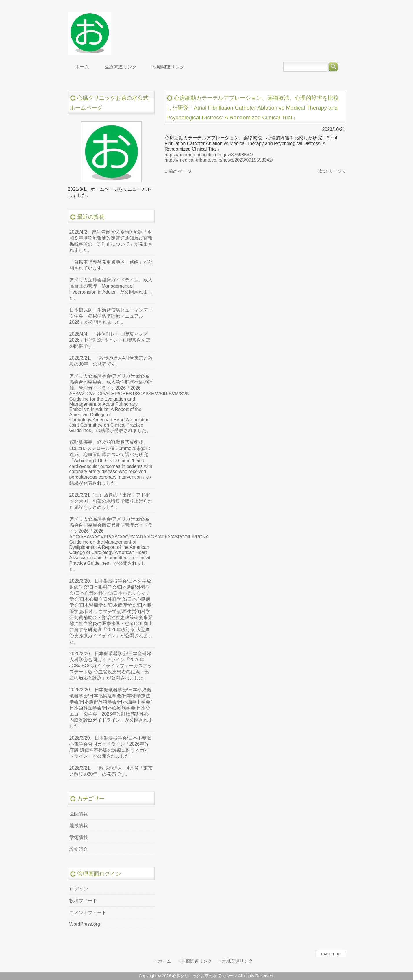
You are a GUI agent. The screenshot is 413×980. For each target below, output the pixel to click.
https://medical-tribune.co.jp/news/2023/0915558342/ (219, 160)
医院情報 (79, 814)
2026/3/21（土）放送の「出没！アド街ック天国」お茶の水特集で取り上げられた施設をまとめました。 (111, 501)
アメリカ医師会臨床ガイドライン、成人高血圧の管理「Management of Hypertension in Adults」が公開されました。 (111, 289)
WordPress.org (85, 924)
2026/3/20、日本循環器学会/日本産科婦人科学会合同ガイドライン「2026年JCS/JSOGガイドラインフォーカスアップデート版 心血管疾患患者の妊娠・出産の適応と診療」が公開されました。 (111, 666)
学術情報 (79, 837)
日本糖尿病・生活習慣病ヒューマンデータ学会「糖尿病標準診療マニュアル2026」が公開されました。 (111, 316)
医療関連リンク (197, 961)
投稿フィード (83, 901)
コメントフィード (88, 913)
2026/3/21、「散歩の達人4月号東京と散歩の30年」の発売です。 (111, 361)
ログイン (79, 889)
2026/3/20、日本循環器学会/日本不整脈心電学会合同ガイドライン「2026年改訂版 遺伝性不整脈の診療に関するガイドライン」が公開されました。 (110, 747)
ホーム (165, 961)
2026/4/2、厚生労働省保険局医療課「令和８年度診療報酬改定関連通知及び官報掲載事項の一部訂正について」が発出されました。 (111, 241)
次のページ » (332, 171)
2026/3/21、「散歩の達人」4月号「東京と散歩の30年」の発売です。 (111, 771)
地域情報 (79, 826)
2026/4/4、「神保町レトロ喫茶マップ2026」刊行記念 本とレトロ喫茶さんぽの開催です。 (110, 340)
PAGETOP (331, 954)
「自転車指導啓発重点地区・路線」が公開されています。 (111, 265)
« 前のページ (178, 171)
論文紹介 (79, 849)
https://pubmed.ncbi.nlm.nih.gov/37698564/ (209, 155)
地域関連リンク (237, 961)
